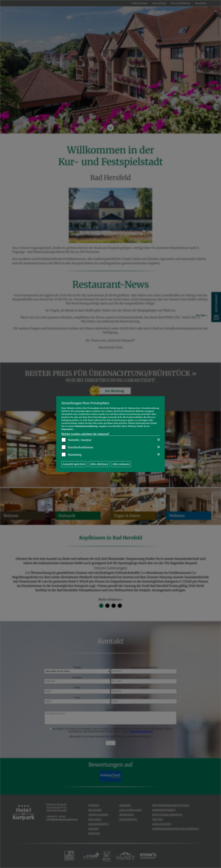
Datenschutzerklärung (86, 426)
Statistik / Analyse (80, 440)
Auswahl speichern (74, 464)
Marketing (75, 455)
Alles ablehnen (99, 464)
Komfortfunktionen (81, 447)
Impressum (67, 429)
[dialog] (110, 434)
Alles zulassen (121, 464)
